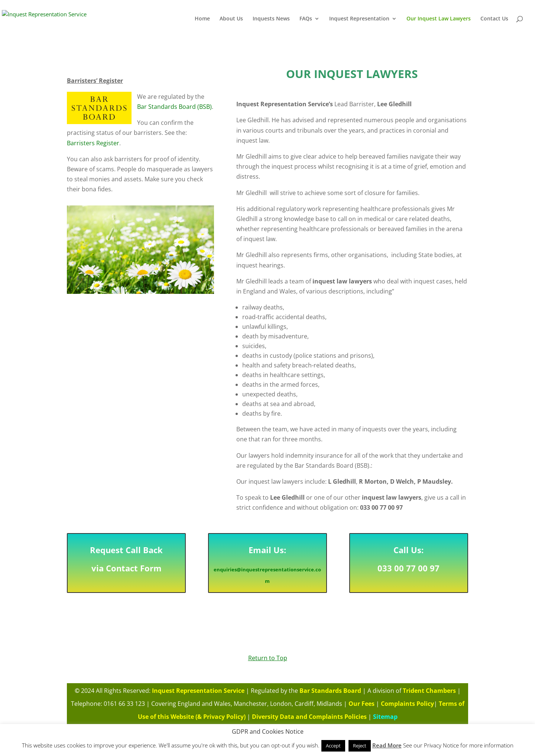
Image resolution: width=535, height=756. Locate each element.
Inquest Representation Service (198, 693)
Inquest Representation (359, 19)
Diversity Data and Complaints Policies (309, 714)
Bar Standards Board (330, 693)
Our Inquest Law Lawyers (439, 19)
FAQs (306, 19)
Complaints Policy (407, 704)
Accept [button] (333, 746)
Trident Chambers (428, 693)
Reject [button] (360, 746)
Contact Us (494, 19)
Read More (387, 745)
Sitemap (386, 714)
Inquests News (271, 19)
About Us (231, 19)
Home (202, 19)
